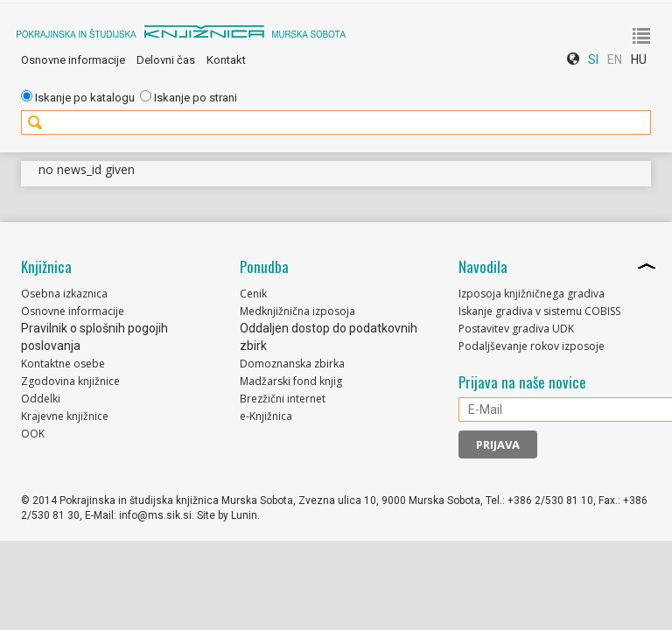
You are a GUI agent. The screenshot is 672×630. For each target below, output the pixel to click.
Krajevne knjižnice (65, 416)
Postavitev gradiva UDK (516, 329)
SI (593, 59)
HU (639, 59)
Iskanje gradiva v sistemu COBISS (539, 311)
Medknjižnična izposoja (297, 311)
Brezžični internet (283, 399)
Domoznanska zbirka (292, 364)
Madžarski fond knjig (291, 381)
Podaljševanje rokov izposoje (532, 346)
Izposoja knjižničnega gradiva (532, 294)
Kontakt (226, 60)
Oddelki (41, 399)
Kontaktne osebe (63, 364)
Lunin (244, 515)
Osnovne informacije (73, 60)
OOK (33, 434)
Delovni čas (166, 60)
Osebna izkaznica (64, 294)
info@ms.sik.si (155, 515)
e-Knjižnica (266, 416)
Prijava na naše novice (522, 382)
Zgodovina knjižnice (70, 381)
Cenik (253, 294)
